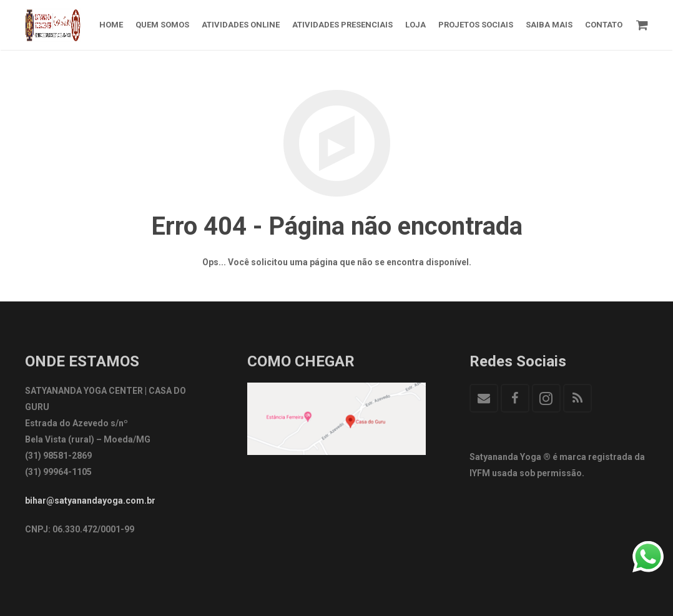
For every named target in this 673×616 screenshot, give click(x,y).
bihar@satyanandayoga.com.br (90, 501)
